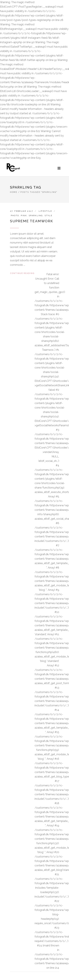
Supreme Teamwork (32, 221)
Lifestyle (45, 211)
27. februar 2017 (21, 211)
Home (14, 192)
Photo (15, 216)
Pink (24, 216)
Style (48, 216)
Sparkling (36, 216)
